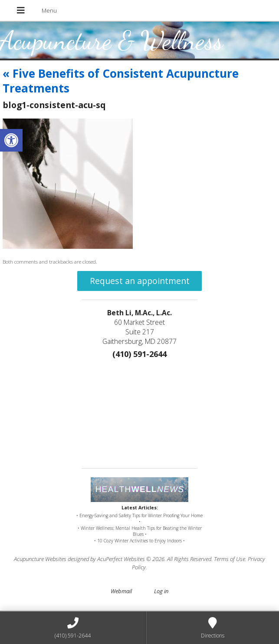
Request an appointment (140, 281)
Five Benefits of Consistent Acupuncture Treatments (121, 81)
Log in (161, 591)
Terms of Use (230, 559)
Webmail (121, 591)
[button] (11, 140)
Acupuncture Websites (40, 559)
